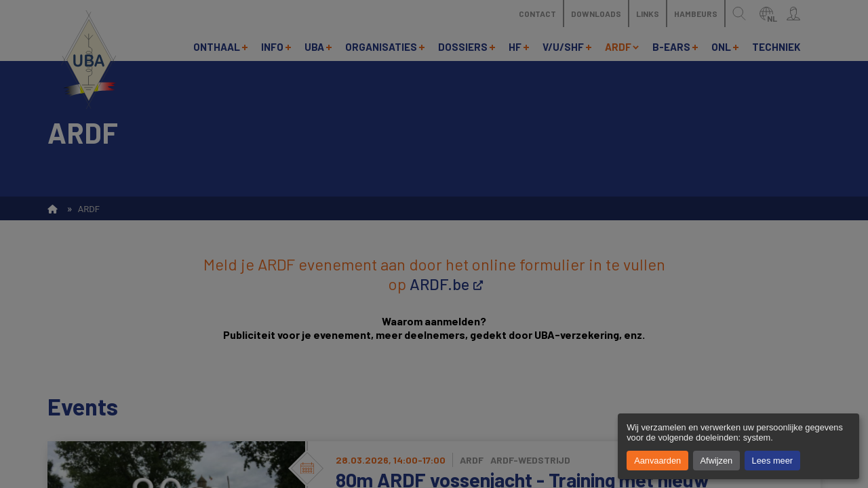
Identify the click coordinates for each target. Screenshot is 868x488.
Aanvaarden (657, 461)
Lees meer (772, 461)
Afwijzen (717, 461)
